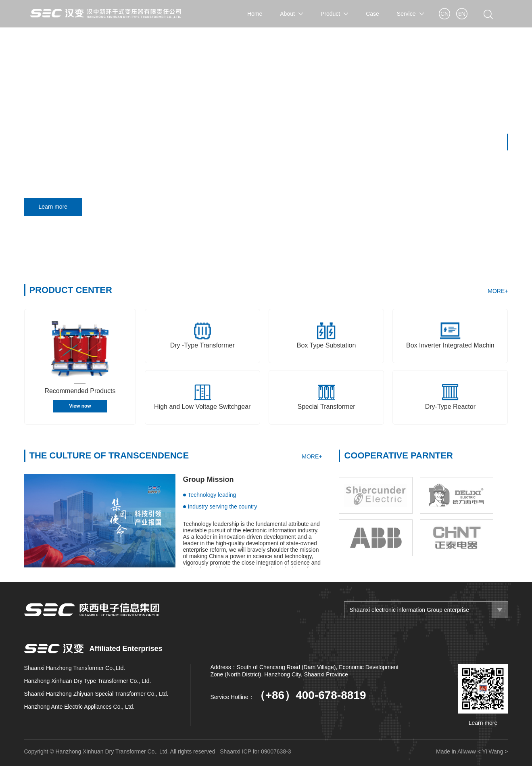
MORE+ (498, 291)
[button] (508, 142)
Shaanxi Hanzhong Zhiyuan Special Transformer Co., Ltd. (96, 694)
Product (334, 14)
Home (255, 14)
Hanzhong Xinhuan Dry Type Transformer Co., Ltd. (88, 681)
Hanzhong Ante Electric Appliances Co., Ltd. (79, 707)
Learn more (56, 207)
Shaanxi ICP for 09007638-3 (255, 751)
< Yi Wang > (493, 751)
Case (372, 14)
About (291, 14)
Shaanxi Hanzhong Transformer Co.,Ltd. (75, 668)
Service (410, 14)
